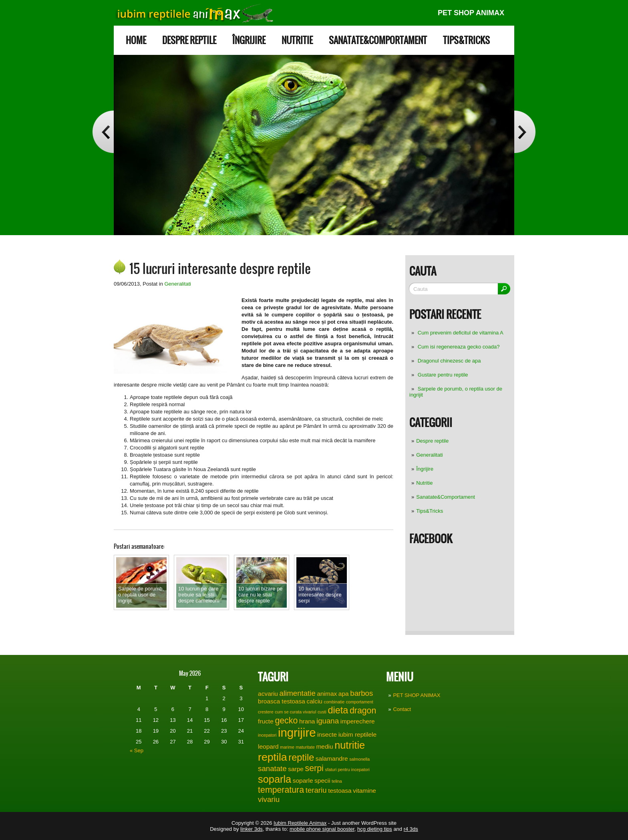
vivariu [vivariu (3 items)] (269, 799)
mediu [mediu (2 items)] (324, 746)
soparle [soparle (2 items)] (303, 781)
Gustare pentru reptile (443, 375)
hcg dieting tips (375, 829)
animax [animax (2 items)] (327, 694)
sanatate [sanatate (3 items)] (272, 768)
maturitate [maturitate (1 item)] (305, 747)
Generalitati (429, 455)
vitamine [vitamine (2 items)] (364, 791)
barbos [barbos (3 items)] (361, 693)
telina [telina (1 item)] (337, 781)
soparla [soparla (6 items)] (275, 779)
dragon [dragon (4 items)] (363, 711)
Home (136, 40)
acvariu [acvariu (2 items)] (268, 694)
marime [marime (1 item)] (287, 747)
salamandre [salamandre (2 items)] (332, 758)
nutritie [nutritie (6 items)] (350, 745)
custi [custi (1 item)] (322, 712)
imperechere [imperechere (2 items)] (358, 721)
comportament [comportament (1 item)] (360, 702)
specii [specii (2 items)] (322, 781)
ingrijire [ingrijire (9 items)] (297, 732)
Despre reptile (189, 40)
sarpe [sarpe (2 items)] (296, 769)
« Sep (137, 750)
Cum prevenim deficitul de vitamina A (461, 333)
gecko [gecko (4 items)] (286, 721)
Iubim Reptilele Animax (300, 823)
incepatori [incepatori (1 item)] (267, 735)
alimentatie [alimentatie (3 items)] (298, 693)
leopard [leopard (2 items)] (268, 746)
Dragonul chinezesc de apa (449, 361)
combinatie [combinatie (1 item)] (334, 702)
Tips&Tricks (466, 40)
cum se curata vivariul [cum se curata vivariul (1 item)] (295, 712)
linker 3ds (252, 829)
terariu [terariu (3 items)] (316, 790)
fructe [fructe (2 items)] (266, 721)
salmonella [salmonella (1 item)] (359, 759)
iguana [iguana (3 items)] (328, 721)
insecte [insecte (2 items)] (327, 734)
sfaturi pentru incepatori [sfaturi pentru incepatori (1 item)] (347, 769)
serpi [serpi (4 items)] (314, 768)
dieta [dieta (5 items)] (338, 710)
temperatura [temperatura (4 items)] (281, 790)
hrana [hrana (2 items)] (307, 721)
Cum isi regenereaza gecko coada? (459, 347)
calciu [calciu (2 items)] (314, 701)
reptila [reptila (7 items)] (273, 757)
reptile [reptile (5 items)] (301, 757)
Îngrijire (249, 40)
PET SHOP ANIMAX (471, 13)
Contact (402, 709)
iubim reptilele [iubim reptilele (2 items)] (357, 734)
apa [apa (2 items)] (344, 694)
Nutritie (297, 40)
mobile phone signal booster (322, 829)
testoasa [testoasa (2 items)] (340, 791)
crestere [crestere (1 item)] (266, 712)
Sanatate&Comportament (378, 40)
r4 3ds (411, 829)
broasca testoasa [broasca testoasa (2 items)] (282, 701)
